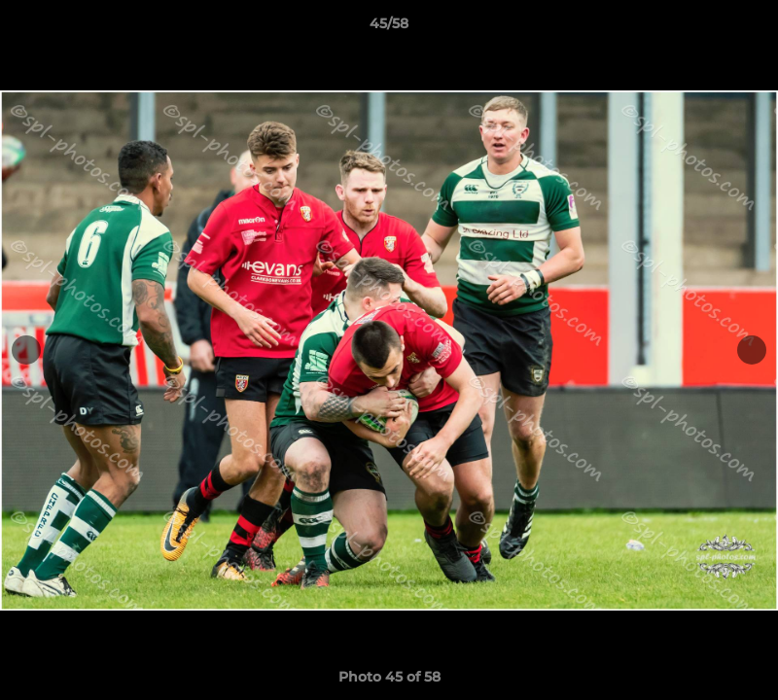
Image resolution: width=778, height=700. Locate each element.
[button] (743, 28)
